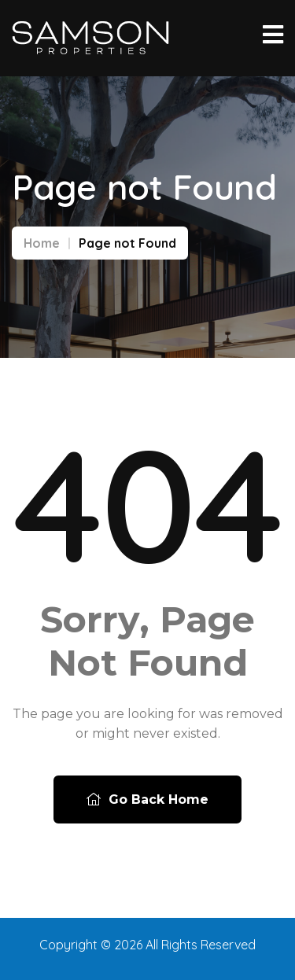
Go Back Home (147, 799)
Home (42, 243)
